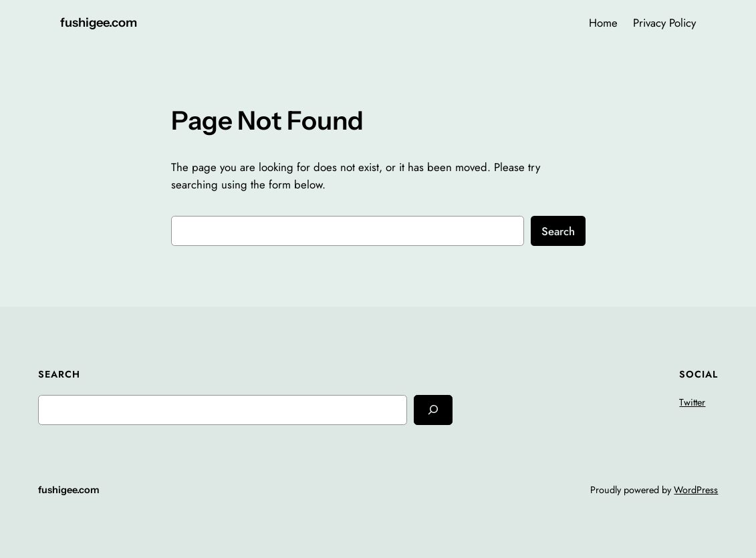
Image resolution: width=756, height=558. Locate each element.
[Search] (433, 410)
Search (558, 231)
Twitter (692, 402)
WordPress (696, 490)
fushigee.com (99, 22)
